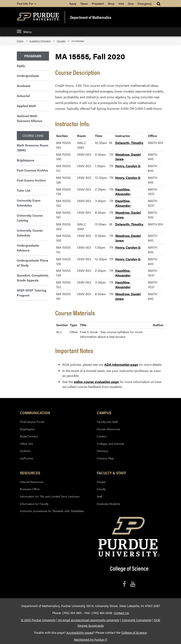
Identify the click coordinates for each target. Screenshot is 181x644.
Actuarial (23, 96)
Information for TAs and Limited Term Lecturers (50, 496)
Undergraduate (28, 76)
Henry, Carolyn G (128, 166)
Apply (73, 3)
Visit (121, 3)
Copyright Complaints (137, 620)
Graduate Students (108, 504)
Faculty (101, 489)
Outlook (25, 451)
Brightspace (26, 160)
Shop (111, 3)
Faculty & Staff (112, 473)
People (101, 482)
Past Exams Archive (31, 180)
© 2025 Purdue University (38, 620)
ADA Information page (121, 364)
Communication (35, 413)
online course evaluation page (96, 382)
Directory (102, 451)
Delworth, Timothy (129, 143)
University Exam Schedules (29, 203)
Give (131, 3)
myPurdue (26, 458)
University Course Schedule (30, 233)
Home (20, 41)
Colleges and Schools (110, 444)
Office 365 (26, 444)
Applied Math (26, 106)
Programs (33, 56)
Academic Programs (40, 41)
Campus (104, 413)
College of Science (134, 633)
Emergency (145, 3)
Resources (30, 473)
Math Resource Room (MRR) (33, 148)
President (98, 3)
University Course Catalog (30, 218)
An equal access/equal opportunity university (89, 620)
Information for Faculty (34, 504)
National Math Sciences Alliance (30, 118)
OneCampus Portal (32, 422)
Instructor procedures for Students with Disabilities (52, 511)
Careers (102, 436)
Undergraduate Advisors (28, 248)
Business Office (30, 489)
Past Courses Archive (32, 170)
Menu (24, 32)
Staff (100, 496)
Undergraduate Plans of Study (32, 263)
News (84, 3)
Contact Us (121, 613)
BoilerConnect (29, 436)
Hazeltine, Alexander (123, 192)
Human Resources (108, 429)
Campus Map (105, 458)
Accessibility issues (80, 633)
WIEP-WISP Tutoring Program (32, 293)
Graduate (24, 86)
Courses (61, 41)
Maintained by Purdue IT (91, 639)
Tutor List (24, 190)
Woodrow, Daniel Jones (128, 157)
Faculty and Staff (107, 422)
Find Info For (26, 3)
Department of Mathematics (91, 17)
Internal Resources (32, 482)
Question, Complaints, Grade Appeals (33, 278)
